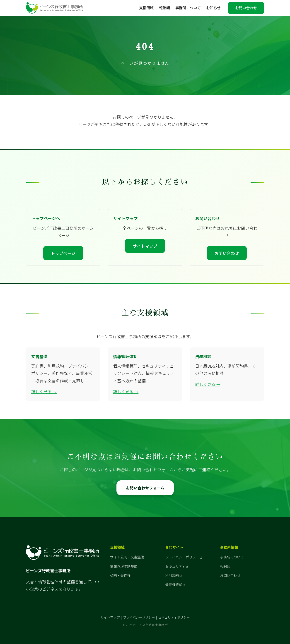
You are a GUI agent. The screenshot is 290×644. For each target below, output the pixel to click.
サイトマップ (145, 246)
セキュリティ (175, 566)
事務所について (188, 8)
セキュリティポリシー (174, 617)
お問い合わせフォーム (145, 488)
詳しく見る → (44, 391)
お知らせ (213, 8)
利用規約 (172, 575)
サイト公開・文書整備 (127, 557)
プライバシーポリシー (182, 557)
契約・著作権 (120, 575)
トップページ (63, 253)
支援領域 (146, 8)
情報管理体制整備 (124, 566)
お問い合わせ (246, 8)
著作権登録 (174, 584)
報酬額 (164, 8)
